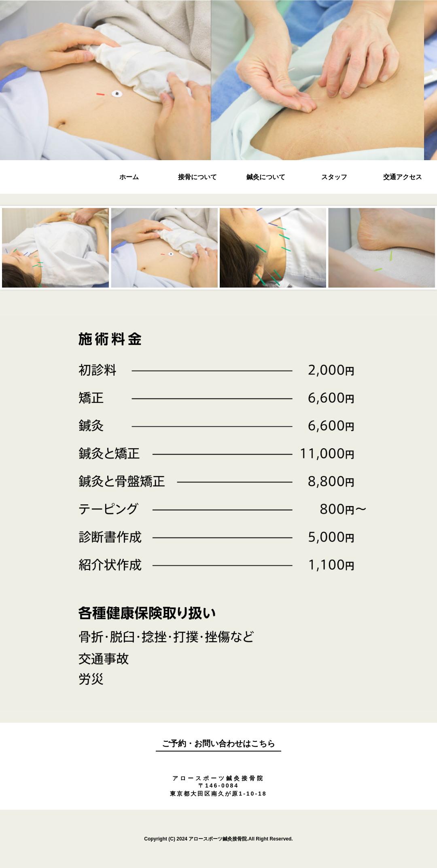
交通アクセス (403, 177)
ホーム (129, 177)
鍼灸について (266, 177)
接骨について (197, 177)
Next (374, 251)
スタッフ (334, 177)
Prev (63, 251)
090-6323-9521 (218, 762)
